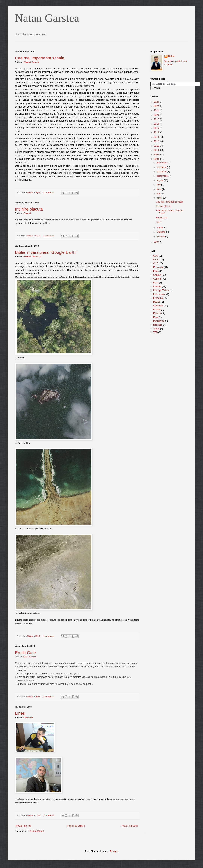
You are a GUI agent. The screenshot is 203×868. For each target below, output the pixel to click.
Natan (30, 192)
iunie (159, 189)
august (160, 180)
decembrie (162, 163)
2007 (157, 242)
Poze (156, 317)
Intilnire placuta (29, 209)
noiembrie (162, 167)
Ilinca (156, 283)
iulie (159, 185)
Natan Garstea (47, 18)
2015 (157, 128)
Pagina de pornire (76, 826)
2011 (157, 146)
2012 (157, 141)
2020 (157, 115)
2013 (157, 137)
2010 (157, 150)
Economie (158, 267)
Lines (20, 713)
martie (160, 228)
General (35, 62)
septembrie (162, 176)
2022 (157, 106)
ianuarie (161, 236)
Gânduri (27, 62)
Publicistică (159, 321)
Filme (156, 271)
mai (159, 194)
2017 (157, 119)
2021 (157, 110)
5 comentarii (48, 192)
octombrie (162, 172)
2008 (157, 159)
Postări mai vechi (130, 826)
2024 (157, 102)
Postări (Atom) (37, 831)
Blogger (114, 851)
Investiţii (157, 287)
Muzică (157, 302)
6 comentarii (48, 815)
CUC (26, 657)
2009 (157, 154)
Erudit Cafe (25, 653)
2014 (157, 132)
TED (155, 332)
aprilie (160, 198)
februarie (161, 232)
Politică (157, 309)
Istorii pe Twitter (161, 290)
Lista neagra (159, 294)
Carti (156, 256)
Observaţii (36, 256)
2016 (157, 124)
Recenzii (158, 325)
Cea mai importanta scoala (40, 58)
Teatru (156, 329)
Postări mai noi (23, 826)
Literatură (158, 298)
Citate (156, 260)
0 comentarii (48, 236)
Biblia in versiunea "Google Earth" (46, 252)
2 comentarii (48, 636)
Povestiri (158, 313)
